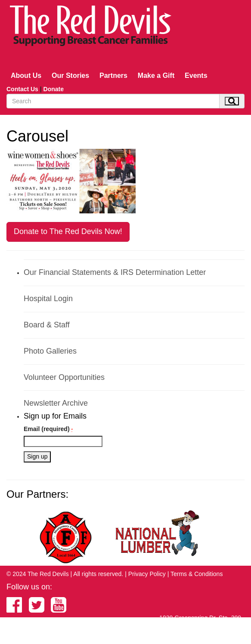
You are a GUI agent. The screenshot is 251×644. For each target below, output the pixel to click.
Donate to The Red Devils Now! (68, 231)
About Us (26, 75)
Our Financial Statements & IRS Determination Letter (115, 272)
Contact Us (22, 89)
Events (196, 75)
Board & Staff (47, 325)
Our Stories (70, 75)
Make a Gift (156, 75)
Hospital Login (48, 299)
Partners (113, 75)
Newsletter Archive (56, 403)
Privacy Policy (147, 574)
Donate (54, 89)
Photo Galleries (50, 351)
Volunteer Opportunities (64, 377)
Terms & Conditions (197, 574)
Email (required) (48, 429)
